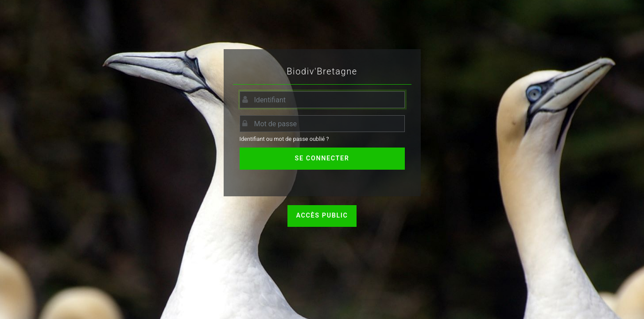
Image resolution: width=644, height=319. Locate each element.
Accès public (322, 216)
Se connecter (322, 158)
